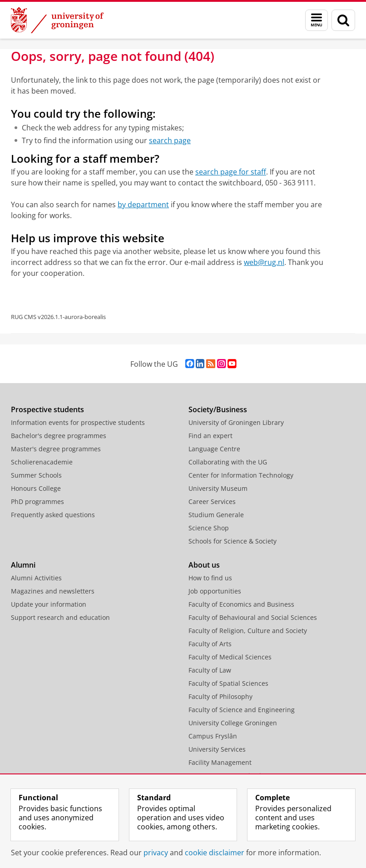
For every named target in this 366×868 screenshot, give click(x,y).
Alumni (23, 565)
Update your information (49, 604)
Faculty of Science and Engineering (242, 710)
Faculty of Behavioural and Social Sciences (253, 617)
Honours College (36, 488)
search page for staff (231, 172)
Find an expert (210, 436)
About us (204, 565)
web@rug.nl (264, 262)
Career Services (212, 501)
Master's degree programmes (56, 449)
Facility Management (220, 762)
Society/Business (218, 409)
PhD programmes (37, 501)
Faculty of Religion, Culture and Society (248, 631)
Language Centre (214, 449)
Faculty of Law (210, 670)
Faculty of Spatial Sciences (228, 683)
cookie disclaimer (215, 853)
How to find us (210, 578)
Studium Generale (216, 515)
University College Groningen (233, 723)
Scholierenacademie (42, 462)
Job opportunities (215, 591)
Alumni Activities (36, 578)
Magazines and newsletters (53, 591)
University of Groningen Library (236, 422)
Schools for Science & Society (232, 541)
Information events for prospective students (78, 422)
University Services (217, 749)
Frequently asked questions (53, 515)
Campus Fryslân (213, 736)
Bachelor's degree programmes (59, 436)
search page (170, 140)
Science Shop (209, 528)
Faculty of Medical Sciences (230, 657)
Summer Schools (36, 475)
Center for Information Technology (241, 475)
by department (143, 205)
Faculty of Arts (210, 644)
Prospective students (47, 409)
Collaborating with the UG (228, 462)
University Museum (218, 488)
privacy (156, 853)
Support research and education (60, 617)
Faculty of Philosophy (220, 696)
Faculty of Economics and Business (241, 604)
